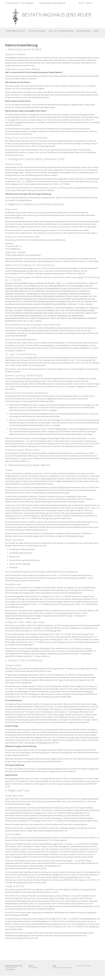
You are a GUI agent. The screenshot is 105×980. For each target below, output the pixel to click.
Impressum (79, 970)
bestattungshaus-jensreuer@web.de (62, 972)
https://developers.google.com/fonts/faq (71, 832)
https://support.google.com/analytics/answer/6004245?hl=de (37, 766)
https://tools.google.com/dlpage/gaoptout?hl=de (39, 747)
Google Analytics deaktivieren (17, 759)
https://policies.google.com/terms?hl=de (21, 942)
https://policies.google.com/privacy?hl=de (50, 835)
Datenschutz (87, 970)
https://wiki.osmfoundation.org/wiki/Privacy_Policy (26, 872)
